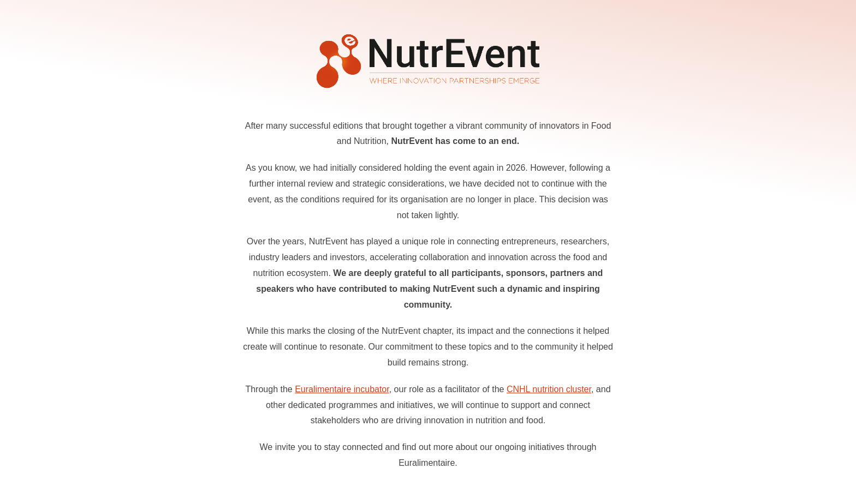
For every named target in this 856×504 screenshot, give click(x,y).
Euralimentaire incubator (342, 389)
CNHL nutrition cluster (549, 389)
